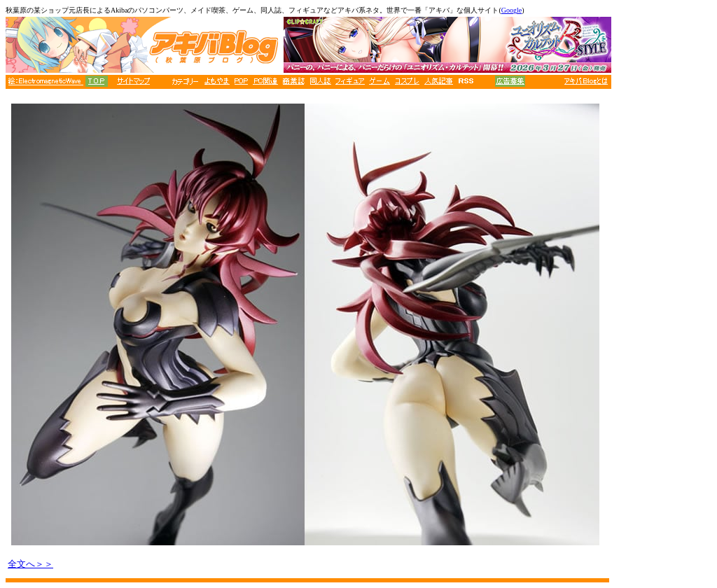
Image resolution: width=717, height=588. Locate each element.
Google (511, 10)
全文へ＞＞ (30, 564)
